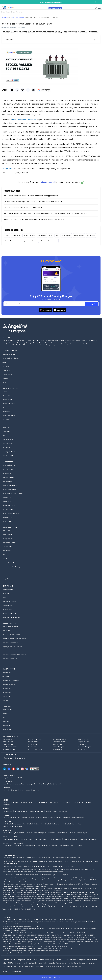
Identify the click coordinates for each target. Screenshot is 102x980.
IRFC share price (7, 739)
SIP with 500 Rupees (9, 403)
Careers (5, 382)
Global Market (42, 235)
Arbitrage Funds (43, 845)
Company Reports (8, 609)
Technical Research (8, 605)
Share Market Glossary (9, 684)
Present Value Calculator (10, 505)
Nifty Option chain (10, 817)
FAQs (4, 963)
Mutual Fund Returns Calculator (12, 513)
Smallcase (14, 790)
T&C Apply (11, 963)
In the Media (6, 370)
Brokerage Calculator (9, 465)
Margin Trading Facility (46, 784)
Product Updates (24, 241)
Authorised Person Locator (11, 663)
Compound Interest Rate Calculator (13, 493)
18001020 (8, 758)
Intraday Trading (7, 547)
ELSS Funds (8, 845)
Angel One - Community (9, 613)
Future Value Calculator (10, 489)
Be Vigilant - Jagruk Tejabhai (11, 617)
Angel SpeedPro (32, 784)
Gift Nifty (7, 805)
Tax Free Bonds (7, 444)
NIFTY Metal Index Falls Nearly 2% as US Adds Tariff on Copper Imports (31, 196)
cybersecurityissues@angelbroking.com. (61, 948)
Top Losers (6, 700)
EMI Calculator (7, 521)
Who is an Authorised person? (11, 635)
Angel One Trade (20, 784)
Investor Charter (73, 963)
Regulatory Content (25, 960)
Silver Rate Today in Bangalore (36, 833)
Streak (22, 790)
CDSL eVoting (18, 966)
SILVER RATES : (8, 830)
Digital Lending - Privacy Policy (37, 963)
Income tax (6, 571)
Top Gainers (6, 696)
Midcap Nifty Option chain (45, 817)
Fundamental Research (9, 601)
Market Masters (66, 235)
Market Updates (79, 235)
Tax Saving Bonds (8, 456)
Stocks (5, 391)
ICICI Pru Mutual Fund (71, 839)
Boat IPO (5, 718)
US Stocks (6, 420)
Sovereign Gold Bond (9, 452)
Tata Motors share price (10, 747)
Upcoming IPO (7, 411)
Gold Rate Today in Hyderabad (71, 824)
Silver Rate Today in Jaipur (78, 833)
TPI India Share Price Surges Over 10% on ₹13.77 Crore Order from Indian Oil (33, 201)
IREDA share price (8, 744)
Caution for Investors (74, 966)
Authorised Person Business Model (13, 651)
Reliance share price (83, 739)
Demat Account (7, 535)
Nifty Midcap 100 (55, 802)
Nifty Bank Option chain (26, 817)
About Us (5, 362)
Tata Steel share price (59, 739)
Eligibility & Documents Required (12, 647)
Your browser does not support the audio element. (51, 40)
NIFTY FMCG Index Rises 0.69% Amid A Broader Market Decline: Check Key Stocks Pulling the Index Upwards (45, 213)
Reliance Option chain (63, 817)
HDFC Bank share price (34, 739)
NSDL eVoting (29, 966)
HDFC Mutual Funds (55, 839)
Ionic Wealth (18, 778)
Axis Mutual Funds (40, 839)
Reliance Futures (51, 811)
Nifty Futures (8, 811)
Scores (58, 960)
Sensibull (6, 790)
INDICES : (6, 800)
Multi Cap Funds (77, 845)
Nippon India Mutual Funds (89, 839)
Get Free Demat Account (51, 978)
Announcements (7, 676)
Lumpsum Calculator (9, 477)
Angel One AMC (8, 778)
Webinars (5, 378)
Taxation (55, 241)
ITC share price (82, 744)
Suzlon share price (8, 742)
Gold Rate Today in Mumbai (12, 824)
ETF (4, 424)
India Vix (88, 802)
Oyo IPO (5, 714)
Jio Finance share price (84, 747)
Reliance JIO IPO (7, 709)
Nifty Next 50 (43, 802)
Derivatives (6, 559)
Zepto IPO (6, 722)
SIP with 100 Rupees (9, 399)
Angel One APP (8, 784)
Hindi (51, 235)
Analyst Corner (7, 579)
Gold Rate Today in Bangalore (13, 826)
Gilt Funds (54, 845)
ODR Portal (39, 966)
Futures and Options (9, 416)
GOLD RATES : (7, 822)
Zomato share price (58, 747)
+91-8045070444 (35, 948)
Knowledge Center (8, 589)
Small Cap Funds (30, 845)
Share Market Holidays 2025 (11, 680)
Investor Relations (8, 374)
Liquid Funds (18, 845)
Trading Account (7, 539)
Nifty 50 (6, 802)
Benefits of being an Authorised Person (14, 639)
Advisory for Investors (88, 963)
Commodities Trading (9, 563)
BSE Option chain (78, 817)
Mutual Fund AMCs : (10, 837)
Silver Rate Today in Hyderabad (14, 833)
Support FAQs (20, 758)
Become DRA (6, 631)
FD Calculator (7, 497)
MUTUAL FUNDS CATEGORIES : (13, 843)
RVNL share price (33, 744)
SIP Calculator (7, 473)
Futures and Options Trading (11, 567)
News (4, 597)
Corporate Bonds (8, 440)
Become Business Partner (10, 627)
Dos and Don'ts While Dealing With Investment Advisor (80, 960)
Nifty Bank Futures (21, 811)
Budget (7, 235)
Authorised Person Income (10, 643)
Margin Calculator (8, 469)
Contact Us (6, 366)
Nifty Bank (15, 802)
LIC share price (82, 749)
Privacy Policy (21, 963)
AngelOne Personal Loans (58, 963)
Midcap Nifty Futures (36, 811)
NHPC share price (33, 742)
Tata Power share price (35, 749)
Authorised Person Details (10, 659)
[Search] (96, 8)
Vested (28, 790)
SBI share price (32, 747)
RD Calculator (7, 501)
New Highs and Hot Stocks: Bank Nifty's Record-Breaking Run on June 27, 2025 (34, 219)
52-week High (7, 688)
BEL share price (57, 749)
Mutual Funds (91, 235)
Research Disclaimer (9, 960)
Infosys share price (83, 742)
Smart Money (6, 593)
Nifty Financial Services (28, 802)
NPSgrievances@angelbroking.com (13, 946)
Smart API (58, 784)
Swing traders (7, 168)
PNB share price (57, 744)
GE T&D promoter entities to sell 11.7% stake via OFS (24, 207)
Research (35, 241)
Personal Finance (10, 241)
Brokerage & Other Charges (11, 358)
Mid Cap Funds (64, 845)
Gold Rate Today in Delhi (31, 824)
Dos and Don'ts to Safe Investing (44, 960)
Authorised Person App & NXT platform (14, 655)
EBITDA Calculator (8, 509)
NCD (4, 436)
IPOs (57, 235)
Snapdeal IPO (7, 730)
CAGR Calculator (8, 481)
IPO (4, 555)
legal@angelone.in (54, 951)
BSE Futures (63, 811)
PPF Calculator (7, 517)
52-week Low (7, 692)
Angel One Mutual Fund (11, 839)
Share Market (45, 241)
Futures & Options (29, 235)
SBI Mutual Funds (26, 839)
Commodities (16, 235)
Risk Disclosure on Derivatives (55, 966)
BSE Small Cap (78, 802)
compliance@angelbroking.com (34, 944)
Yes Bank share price (9, 749)
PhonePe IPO (6, 726)
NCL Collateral (7, 966)
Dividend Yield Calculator (10, 485)
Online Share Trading (9, 543)
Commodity (6, 432)
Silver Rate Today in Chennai (57, 833)
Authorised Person (8, 575)
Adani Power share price (60, 742)
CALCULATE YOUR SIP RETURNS (51, 2)
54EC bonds (6, 448)
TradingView (36, 790)
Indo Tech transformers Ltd (24, 120)
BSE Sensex (67, 802)
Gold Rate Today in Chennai (50, 824)
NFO (4, 408)
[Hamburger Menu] (99, 8)
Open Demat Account (55, 8)
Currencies (6, 428)
